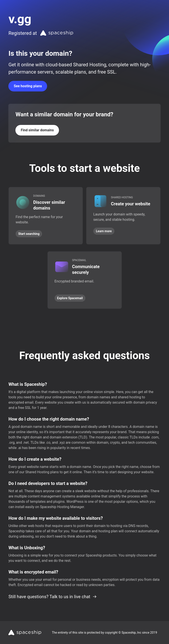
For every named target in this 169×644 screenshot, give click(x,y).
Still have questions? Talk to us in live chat (53, 597)
